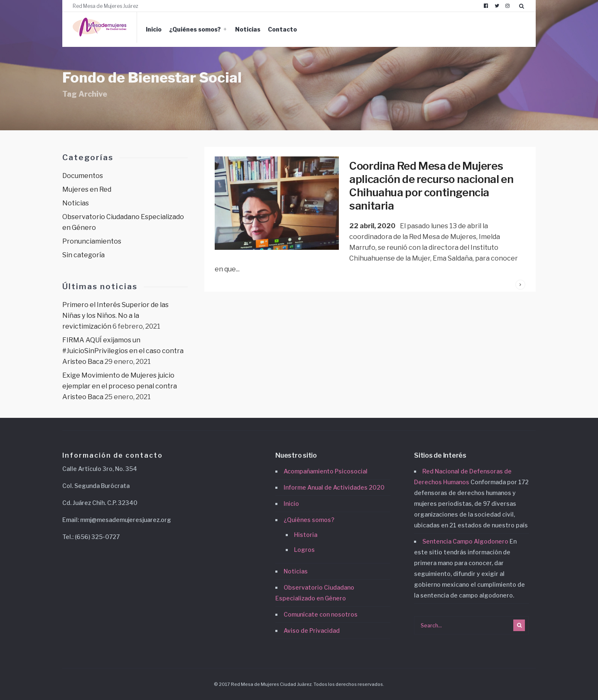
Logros (304, 550)
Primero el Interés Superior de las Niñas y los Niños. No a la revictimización (115, 316)
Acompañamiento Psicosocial (326, 471)
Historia (306, 535)
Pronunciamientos (92, 241)
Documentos (83, 176)
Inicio (154, 29)
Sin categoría (83, 255)
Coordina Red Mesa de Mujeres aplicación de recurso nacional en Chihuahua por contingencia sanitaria (431, 186)
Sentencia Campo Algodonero (465, 541)
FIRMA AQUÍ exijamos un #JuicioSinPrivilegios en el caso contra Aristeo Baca (123, 351)
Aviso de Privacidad (312, 630)
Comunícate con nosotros (321, 614)
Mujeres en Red (87, 189)
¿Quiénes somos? (195, 29)
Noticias (248, 29)
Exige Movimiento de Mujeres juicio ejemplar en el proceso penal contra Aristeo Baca (120, 386)
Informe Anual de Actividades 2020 (334, 487)
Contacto (282, 29)
